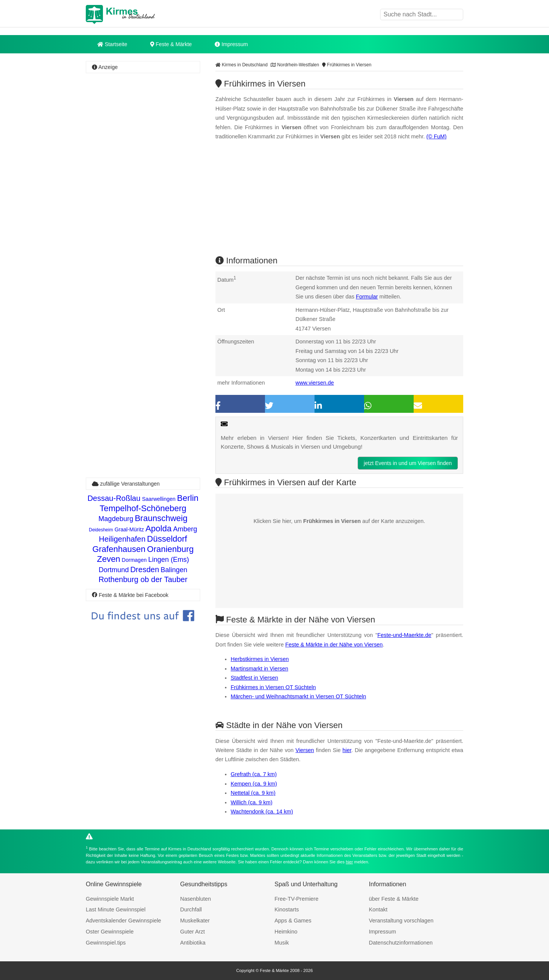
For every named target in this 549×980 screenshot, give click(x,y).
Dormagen (134, 560)
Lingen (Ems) (169, 560)
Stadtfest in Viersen (254, 678)
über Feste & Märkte (394, 899)
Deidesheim (101, 530)
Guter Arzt (193, 932)
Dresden (145, 569)
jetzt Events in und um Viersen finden (408, 463)
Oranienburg (170, 549)
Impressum (231, 44)
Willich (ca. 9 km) (252, 802)
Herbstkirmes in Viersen (260, 659)
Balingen (174, 570)
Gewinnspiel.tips (106, 943)
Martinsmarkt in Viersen (259, 669)
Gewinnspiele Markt (110, 899)
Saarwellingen (159, 499)
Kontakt (378, 909)
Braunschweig (161, 518)
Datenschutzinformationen (401, 943)
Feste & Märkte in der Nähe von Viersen (334, 645)
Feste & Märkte (171, 44)
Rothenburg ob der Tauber (143, 579)
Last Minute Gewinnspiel (116, 909)
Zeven (108, 559)
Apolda (158, 528)
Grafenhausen (119, 549)
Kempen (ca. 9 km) (254, 784)
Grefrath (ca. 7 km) (254, 774)
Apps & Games (293, 921)
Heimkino (286, 932)
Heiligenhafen (122, 539)
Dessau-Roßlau (114, 498)
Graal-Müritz (129, 529)
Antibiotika (193, 943)
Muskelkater (195, 921)
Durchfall (191, 909)
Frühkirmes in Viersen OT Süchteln (273, 687)
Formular (367, 297)
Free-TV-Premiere (296, 899)
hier (347, 750)
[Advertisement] (143, 189)
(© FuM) (436, 136)
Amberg (185, 529)
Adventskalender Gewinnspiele (124, 921)
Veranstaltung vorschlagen (401, 921)
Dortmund (114, 570)
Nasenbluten (196, 899)
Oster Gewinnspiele (110, 932)
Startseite (112, 44)
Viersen (305, 750)
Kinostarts (287, 909)
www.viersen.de (315, 383)
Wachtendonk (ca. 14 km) (262, 812)
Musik (282, 943)
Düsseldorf (167, 539)
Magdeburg (116, 519)
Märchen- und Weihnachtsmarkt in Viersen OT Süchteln (298, 696)
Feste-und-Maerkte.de (405, 635)
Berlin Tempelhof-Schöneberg (149, 503)
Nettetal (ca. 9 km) (253, 793)
